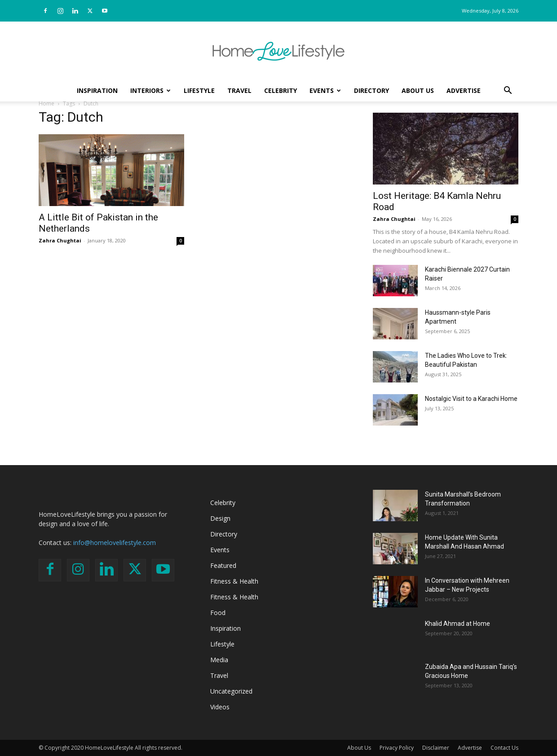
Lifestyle (199, 90)
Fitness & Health (234, 581)
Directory (371, 90)
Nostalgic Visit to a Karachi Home (471, 399)
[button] (508, 91)
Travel (239, 90)
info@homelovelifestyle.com (115, 543)
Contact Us (504, 748)
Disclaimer (436, 748)
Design (220, 518)
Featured (223, 565)
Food (218, 613)
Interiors (150, 90)
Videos (220, 707)
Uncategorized (231, 691)
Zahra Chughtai (60, 240)
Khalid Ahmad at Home (458, 624)
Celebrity (281, 90)
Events (325, 90)
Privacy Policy (397, 748)
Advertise (464, 90)
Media (219, 660)
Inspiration (97, 90)
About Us (418, 90)
